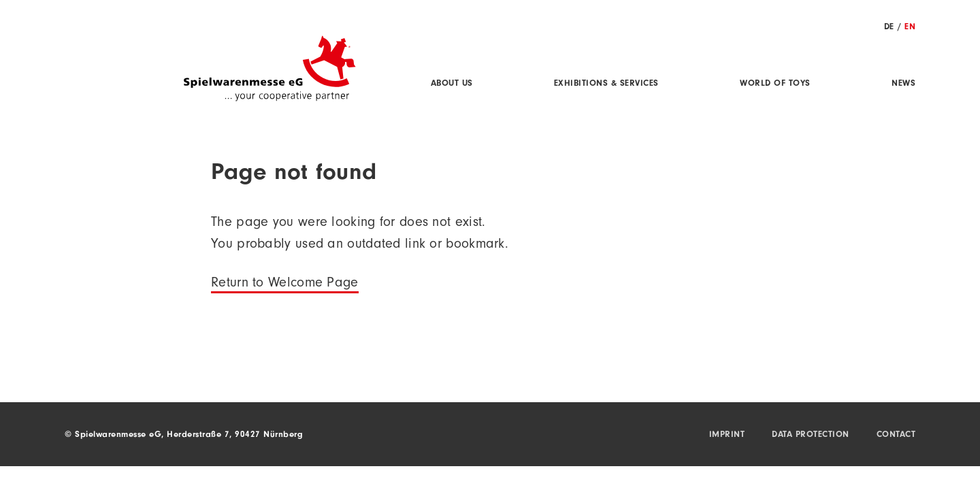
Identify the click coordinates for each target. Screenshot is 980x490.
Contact (896, 435)
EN (910, 28)
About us (452, 84)
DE (889, 28)
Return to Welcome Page (285, 284)
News (903, 84)
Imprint (727, 435)
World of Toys (775, 84)
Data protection (811, 435)
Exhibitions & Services (606, 84)
